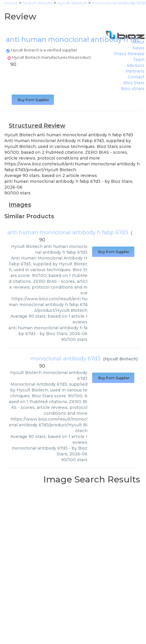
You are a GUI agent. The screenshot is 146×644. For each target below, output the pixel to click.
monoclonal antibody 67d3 (65, 359)
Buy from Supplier (33, 100)
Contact (136, 77)
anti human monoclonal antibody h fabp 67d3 (68, 232)
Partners (135, 71)
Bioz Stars (134, 83)
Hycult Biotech (121, 359)
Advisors (136, 65)
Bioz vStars (133, 89)
